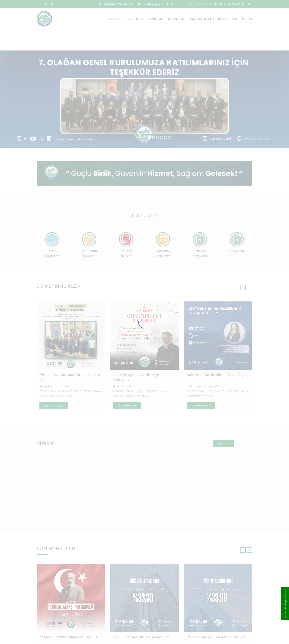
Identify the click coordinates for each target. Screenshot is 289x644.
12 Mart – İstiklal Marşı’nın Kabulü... (69, 637)
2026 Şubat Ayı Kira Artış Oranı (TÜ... (218, 637)
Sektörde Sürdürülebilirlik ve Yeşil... (217, 375)
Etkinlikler (177, 19)
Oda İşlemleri (200, 19)
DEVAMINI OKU (54, 406)
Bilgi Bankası (228, 19)
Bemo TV (223, 443)
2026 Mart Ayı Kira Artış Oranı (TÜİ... (143, 637)
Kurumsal (134, 19)
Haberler (156, 19)
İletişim (248, 19)
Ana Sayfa (115, 19)
